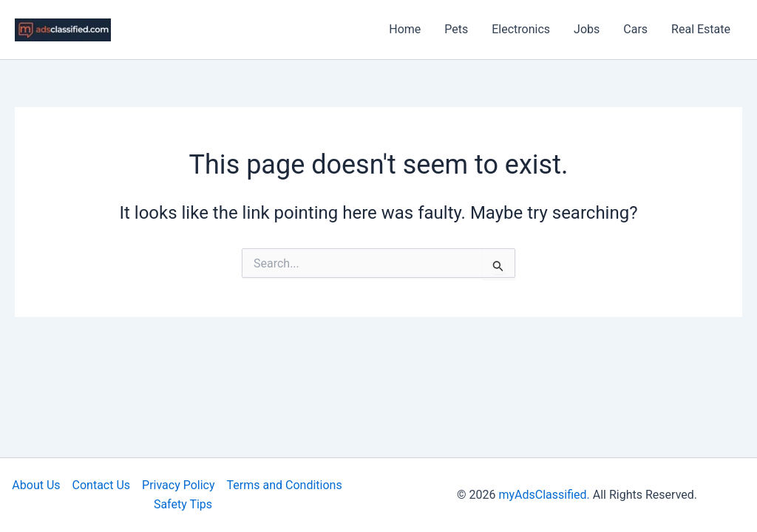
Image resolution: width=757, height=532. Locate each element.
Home (405, 29)
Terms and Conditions (285, 485)
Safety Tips (183, 504)
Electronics (521, 29)
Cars (635, 29)
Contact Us (102, 485)
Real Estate (701, 29)
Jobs (587, 29)
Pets (456, 29)
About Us (36, 485)
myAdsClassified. (544, 495)
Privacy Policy (179, 485)
